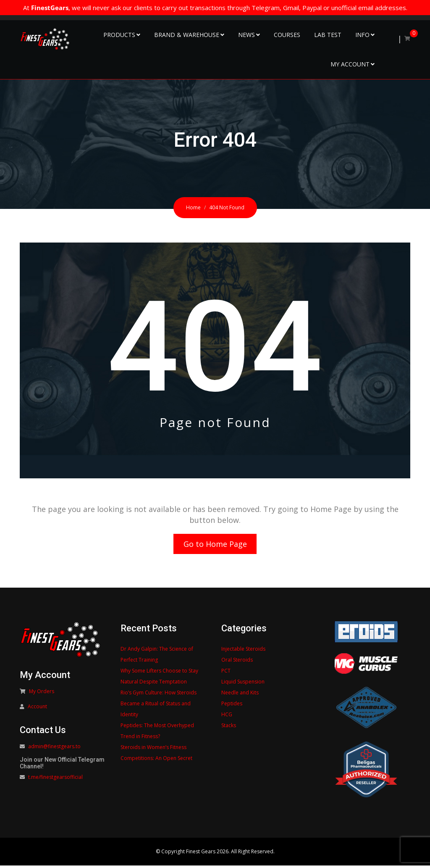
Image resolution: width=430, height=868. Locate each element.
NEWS (246, 35)
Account (37, 709)
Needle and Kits (240, 695)
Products (119, 35)
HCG (227, 717)
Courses (287, 35)
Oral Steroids (237, 662)
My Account (350, 64)
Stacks (229, 728)
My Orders (42, 694)
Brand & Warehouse (187, 35)
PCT (226, 673)
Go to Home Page (215, 545)
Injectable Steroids (243, 651)
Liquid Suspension (243, 684)
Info (362, 35)
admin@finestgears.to (54, 749)
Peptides (232, 706)
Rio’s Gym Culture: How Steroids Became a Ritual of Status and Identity (159, 706)
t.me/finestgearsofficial (55, 780)
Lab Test (328, 35)
